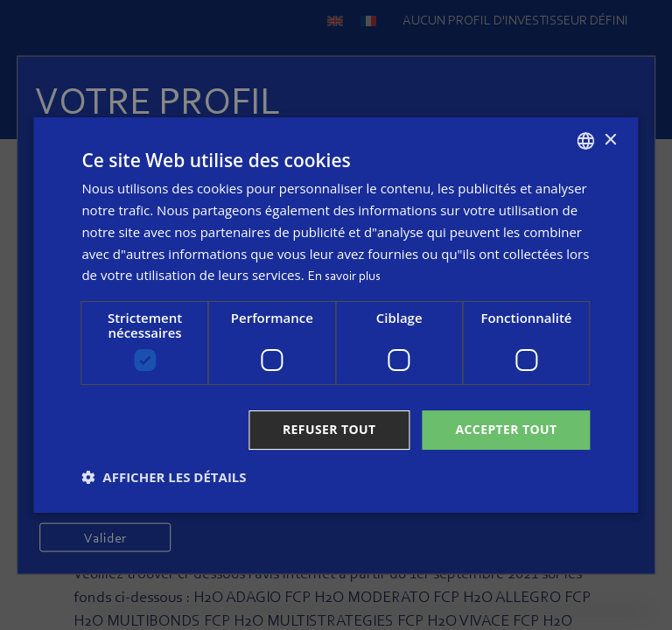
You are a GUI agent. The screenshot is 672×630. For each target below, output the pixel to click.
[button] (164, 477)
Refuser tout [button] (329, 429)
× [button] (610, 140)
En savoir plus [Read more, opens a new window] (344, 277)
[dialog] (336, 315)
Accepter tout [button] (506, 429)
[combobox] (586, 141)
